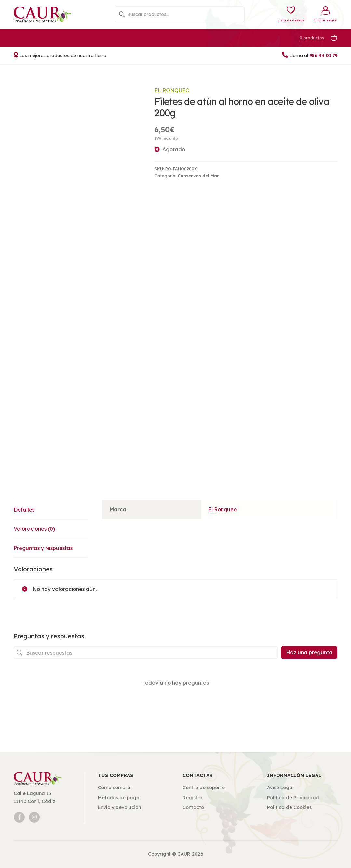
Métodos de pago (119, 798)
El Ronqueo (172, 90)
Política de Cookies (289, 807)
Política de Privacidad (293, 798)
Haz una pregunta (309, 652)
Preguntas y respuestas (43, 548)
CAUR (184, 854)
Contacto (193, 807)
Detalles (24, 510)
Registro (192, 798)
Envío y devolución (119, 807)
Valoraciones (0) (34, 529)
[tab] (51, 510)
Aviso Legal (280, 788)
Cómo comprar (115, 788)
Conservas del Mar (198, 176)
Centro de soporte (204, 788)
